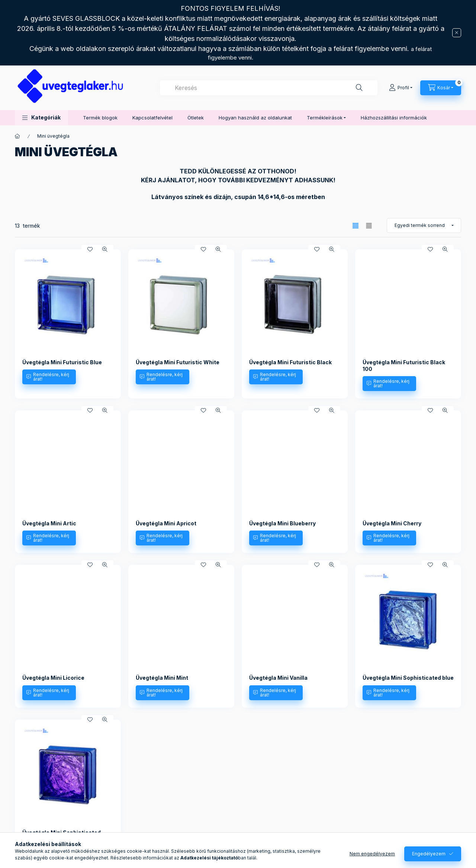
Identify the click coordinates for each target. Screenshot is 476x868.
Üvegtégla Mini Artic (49, 523)
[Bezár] (457, 33)
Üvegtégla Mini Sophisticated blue (408, 678)
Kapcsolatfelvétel (152, 118)
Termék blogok (100, 118)
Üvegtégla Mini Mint (162, 678)
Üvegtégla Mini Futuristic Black (290, 362)
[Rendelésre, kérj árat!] (49, 377)
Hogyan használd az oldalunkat (255, 118)
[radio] (369, 226)
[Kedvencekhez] (90, 249)
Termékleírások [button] (325, 118)
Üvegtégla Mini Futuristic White (178, 362)
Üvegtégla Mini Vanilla (278, 678)
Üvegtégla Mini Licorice (53, 678)
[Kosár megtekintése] (441, 88)
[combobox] (269, 88)
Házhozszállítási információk (394, 118)
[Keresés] (359, 88)
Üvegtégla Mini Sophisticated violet (62, 836)
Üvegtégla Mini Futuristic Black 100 (404, 366)
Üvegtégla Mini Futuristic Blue (62, 362)
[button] (41, 118)
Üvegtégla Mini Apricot (166, 523)
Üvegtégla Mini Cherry (392, 523)
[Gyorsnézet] (105, 249)
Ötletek (196, 118)
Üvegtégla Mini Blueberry (282, 523)
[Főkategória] (17, 136)
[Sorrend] (424, 225)
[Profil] (401, 88)
